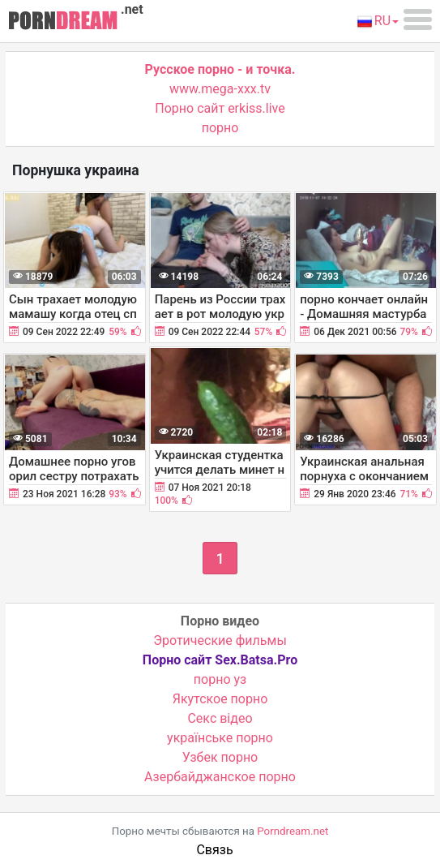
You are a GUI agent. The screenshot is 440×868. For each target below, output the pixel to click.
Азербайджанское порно (220, 777)
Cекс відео (220, 718)
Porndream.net (293, 831)
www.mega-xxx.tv (220, 89)
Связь (214, 850)
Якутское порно (220, 699)
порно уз (220, 679)
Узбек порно (220, 757)
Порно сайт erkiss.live (220, 108)
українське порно (220, 738)
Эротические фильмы (220, 640)
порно (220, 128)
